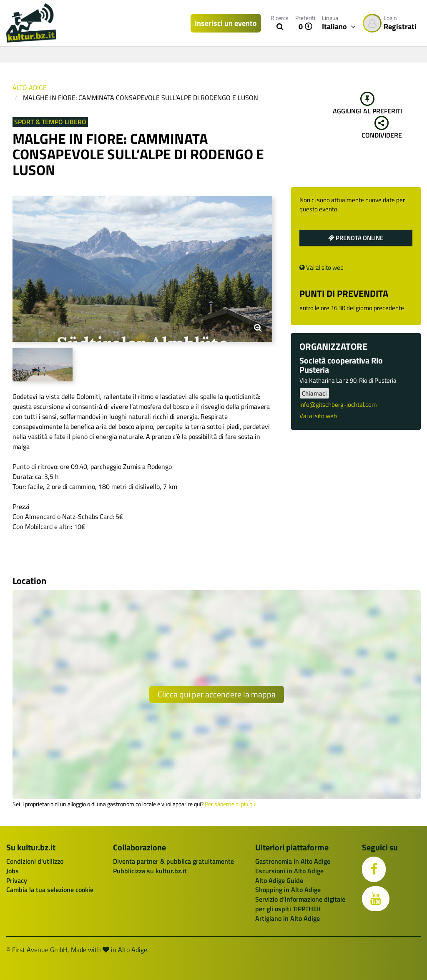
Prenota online (356, 238)
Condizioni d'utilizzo (35, 861)
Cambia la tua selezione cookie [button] (50, 890)
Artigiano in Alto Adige (288, 918)
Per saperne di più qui (231, 804)
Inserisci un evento (226, 23)
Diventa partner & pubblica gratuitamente (173, 861)
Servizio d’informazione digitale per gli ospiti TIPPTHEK (300, 904)
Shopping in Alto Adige (288, 890)
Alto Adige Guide (279, 880)
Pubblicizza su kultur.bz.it (150, 871)
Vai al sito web (322, 267)
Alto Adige (30, 88)
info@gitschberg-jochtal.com (338, 405)
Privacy (17, 880)
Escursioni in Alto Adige (289, 871)
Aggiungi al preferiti (367, 104)
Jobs (13, 871)
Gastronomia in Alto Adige (293, 861)
